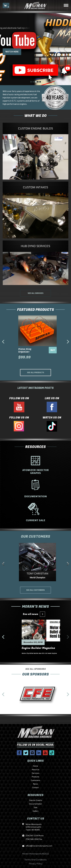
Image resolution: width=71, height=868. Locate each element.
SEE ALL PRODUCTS (36, 373)
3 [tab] (36, 82)
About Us (36, 770)
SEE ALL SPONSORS (35, 676)
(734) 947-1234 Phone (35, 836)
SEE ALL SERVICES (36, 293)
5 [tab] (40, 82)
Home (35, 766)
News (35, 784)
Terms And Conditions (35, 860)
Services (36, 773)
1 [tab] (31, 82)
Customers (35, 780)
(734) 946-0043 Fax (34, 839)
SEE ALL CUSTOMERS (35, 590)
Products (35, 777)
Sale (35, 808)
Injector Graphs (36, 800)
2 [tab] (33, 82)
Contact (35, 788)
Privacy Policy (36, 864)
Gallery (36, 811)
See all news (33, 614)
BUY (51, 350)
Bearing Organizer (27, 349)
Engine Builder (26, 650)
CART (6, 6)
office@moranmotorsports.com (35, 846)
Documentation (36, 804)
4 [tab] (38, 82)
